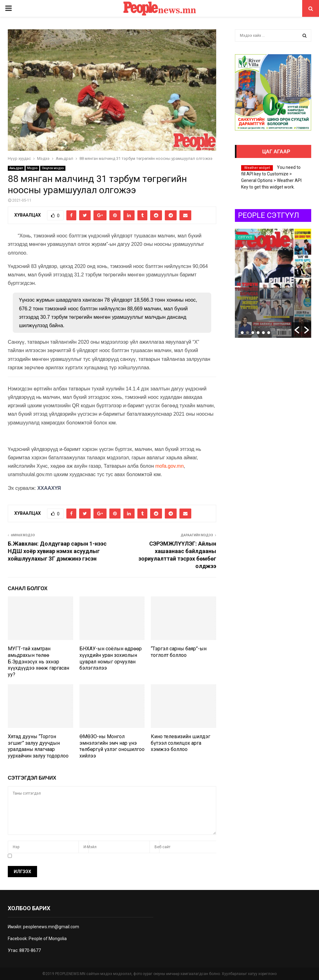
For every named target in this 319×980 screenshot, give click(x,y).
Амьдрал (16, 168)
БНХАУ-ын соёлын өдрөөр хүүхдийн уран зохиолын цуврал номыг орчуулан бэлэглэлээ (111, 658)
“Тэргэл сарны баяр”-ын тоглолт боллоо (179, 652)
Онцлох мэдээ (53, 168)
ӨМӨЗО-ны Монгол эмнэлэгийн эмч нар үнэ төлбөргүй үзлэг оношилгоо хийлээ (112, 746)
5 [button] (263, 333)
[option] (274, 283)
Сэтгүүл (246, 237)
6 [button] (269, 333)
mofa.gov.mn (170, 466)
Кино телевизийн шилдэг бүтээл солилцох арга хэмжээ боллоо (181, 743)
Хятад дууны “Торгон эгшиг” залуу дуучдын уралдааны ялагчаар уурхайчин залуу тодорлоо (38, 746)
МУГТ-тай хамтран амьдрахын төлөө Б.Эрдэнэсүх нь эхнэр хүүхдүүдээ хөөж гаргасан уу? (38, 662)
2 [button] (248, 333)
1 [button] (242, 333)
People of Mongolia (48, 939)
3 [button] (253, 333)
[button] (297, 330)
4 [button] (258, 333)
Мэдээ (32, 168)
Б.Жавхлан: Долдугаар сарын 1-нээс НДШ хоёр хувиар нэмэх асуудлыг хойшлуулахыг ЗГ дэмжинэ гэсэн (57, 551)
